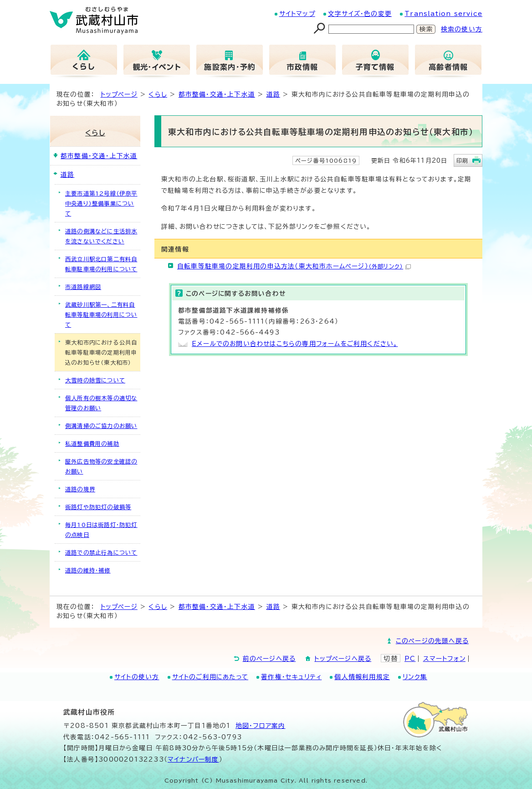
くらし (158, 94)
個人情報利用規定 (362, 677)
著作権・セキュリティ (291, 677)
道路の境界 (80, 489)
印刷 (462, 160)
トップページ (119, 94)
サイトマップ (297, 14)
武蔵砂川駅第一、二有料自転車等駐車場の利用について (101, 315)
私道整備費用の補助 (92, 443)
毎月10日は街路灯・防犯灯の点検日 (101, 530)
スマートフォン (444, 659)
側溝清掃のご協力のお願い (101, 426)
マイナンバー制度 (193, 759)
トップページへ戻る (343, 659)
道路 (273, 94)
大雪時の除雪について (95, 380)
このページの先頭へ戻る (432, 641)
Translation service (443, 14)
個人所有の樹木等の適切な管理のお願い (101, 403)
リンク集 (415, 677)
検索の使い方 (462, 29)
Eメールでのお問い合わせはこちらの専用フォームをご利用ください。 (295, 344)
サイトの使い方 (137, 677)
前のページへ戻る (269, 659)
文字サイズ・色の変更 (360, 14)
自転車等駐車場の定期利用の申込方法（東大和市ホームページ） (294, 266)
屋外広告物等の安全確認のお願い (101, 466)
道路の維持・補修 (88, 570)
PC (410, 659)
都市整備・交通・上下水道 (217, 94)
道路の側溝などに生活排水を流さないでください (101, 236)
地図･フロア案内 (261, 726)
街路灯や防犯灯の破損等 (98, 507)
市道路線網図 (83, 287)
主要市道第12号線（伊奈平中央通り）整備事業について (101, 203)
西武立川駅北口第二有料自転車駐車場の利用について (101, 264)
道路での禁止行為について (101, 552)
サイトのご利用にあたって (210, 677)
